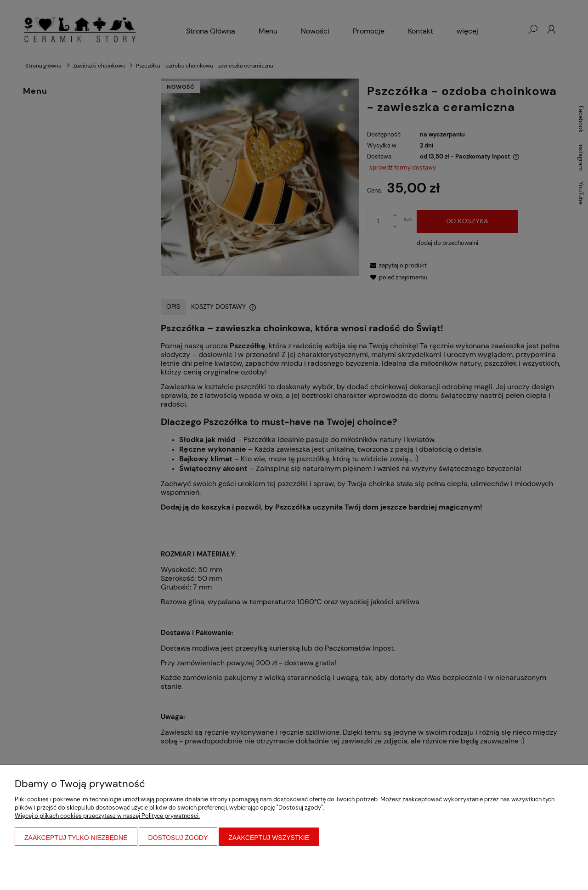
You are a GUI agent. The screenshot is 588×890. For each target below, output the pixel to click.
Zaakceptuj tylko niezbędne (76, 838)
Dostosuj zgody (178, 838)
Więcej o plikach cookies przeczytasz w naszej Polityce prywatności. (107, 816)
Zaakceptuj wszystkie (269, 838)
